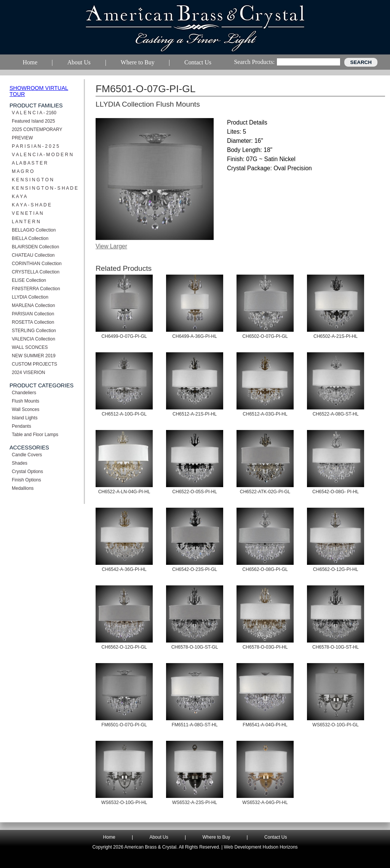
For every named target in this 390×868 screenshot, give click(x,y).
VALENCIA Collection (34, 339)
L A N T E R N (26, 222)
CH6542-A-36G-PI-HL (124, 569)
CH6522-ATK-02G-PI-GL (265, 492)
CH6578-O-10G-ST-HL (336, 647)
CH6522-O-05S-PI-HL (194, 492)
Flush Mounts (26, 401)
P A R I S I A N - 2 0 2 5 (35, 146)
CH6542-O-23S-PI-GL (195, 569)
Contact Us (276, 837)
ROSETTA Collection (33, 322)
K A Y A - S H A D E (31, 205)
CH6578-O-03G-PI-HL (265, 647)
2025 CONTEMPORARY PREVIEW (37, 134)
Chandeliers (24, 393)
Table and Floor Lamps (35, 435)
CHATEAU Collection (33, 255)
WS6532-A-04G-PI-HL (265, 802)
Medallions (23, 488)
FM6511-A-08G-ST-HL (195, 725)
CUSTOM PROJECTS (34, 364)
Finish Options (26, 480)
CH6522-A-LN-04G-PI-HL (124, 492)
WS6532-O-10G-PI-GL (335, 725)
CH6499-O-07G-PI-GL (124, 336)
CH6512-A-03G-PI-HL (265, 414)
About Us (159, 837)
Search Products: (254, 62)
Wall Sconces (26, 409)
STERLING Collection (34, 331)
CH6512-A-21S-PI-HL (195, 414)
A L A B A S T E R (30, 163)
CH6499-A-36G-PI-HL (194, 336)
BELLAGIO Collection (34, 230)
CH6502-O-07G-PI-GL (265, 336)
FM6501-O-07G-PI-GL (124, 725)
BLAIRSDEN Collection (35, 247)
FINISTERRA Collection (36, 289)
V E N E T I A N (27, 213)
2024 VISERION (28, 372)
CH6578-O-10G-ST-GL (195, 647)
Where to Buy (217, 837)
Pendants (22, 426)
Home (109, 837)
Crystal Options (27, 472)
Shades (20, 463)
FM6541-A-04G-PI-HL (265, 725)
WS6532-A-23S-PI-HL (195, 802)
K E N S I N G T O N (33, 180)
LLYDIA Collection (30, 297)
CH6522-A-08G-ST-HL (336, 414)
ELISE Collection (29, 280)
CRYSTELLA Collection (36, 272)
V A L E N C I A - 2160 (34, 113)
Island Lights (25, 418)
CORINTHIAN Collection (37, 264)
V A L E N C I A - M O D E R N (42, 155)
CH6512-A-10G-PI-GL (124, 414)
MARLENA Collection (33, 305)
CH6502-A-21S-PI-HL (336, 336)
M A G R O (23, 171)
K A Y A (19, 197)
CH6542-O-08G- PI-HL (336, 492)
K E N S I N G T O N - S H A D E (45, 188)
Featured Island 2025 (33, 121)
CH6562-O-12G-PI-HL (336, 569)
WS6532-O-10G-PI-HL (124, 802)
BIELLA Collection (30, 238)
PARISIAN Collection (33, 314)
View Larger (111, 246)
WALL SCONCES (30, 347)
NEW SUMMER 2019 (34, 356)
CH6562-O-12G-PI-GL (124, 647)
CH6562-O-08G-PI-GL (265, 569)
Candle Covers (27, 455)
